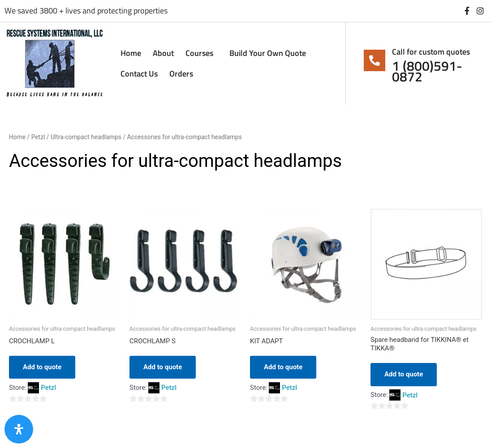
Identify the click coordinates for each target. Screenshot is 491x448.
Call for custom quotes (431, 52)
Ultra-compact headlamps (86, 137)
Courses (202, 53)
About (163, 53)
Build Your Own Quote (268, 53)
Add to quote (42, 367)
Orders (181, 74)
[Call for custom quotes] (375, 60)
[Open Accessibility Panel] (19, 429)
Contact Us (139, 74)
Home (131, 53)
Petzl (38, 137)
